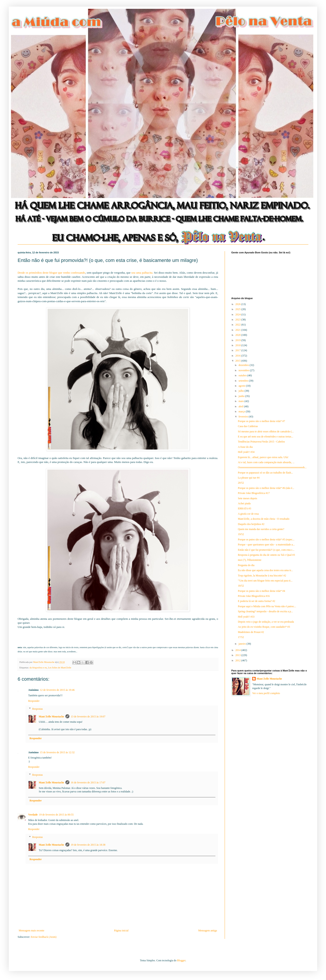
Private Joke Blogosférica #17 (254, 493)
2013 (238, 655)
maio (242, 401)
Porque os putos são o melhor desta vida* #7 (261, 421)
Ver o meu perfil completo (266, 693)
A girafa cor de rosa (248, 514)
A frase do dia (245, 447)
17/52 (241, 637)
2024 (238, 314)
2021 (238, 330)
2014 (238, 650)
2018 (238, 345)
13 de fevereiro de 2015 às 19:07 (88, 717)
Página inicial (121, 931)
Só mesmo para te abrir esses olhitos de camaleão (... (266, 431)
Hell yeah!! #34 (246, 452)
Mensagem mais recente (31, 931)
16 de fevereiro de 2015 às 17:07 (88, 783)
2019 (238, 340)
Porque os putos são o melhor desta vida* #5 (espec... (266, 539)
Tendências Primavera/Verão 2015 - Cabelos (261, 442)
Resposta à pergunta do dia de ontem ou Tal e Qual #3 (266, 555)
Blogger (181, 960)
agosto (242, 386)
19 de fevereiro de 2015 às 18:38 (88, 845)
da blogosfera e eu (38, 667)
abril (241, 406)
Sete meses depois (247, 498)
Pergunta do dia (246, 565)
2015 (238, 361)
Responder (34, 701)
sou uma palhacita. (143, 273)
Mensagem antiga (208, 931)
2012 (238, 660)
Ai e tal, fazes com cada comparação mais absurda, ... (266, 462)
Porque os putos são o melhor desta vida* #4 (261, 591)
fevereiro (244, 417)
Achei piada (244, 503)
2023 (238, 320)
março (242, 411)
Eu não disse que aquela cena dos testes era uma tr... (265, 570)
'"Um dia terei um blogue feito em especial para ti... (265, 581)
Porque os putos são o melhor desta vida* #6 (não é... (266, 488)
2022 (238, 325)
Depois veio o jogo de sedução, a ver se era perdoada (266, 622)
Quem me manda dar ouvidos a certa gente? (261, 529)
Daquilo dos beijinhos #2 (251, 524)
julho (242, 391)
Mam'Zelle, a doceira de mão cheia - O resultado (264, 519)
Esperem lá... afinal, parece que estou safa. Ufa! (263, 457)
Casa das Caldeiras (248, 426)
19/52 (241, 534)
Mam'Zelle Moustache (51, 717)
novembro (244, 370)
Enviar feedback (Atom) (44, 937)
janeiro (243, 644)
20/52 (241, 483)
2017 (238, 350)
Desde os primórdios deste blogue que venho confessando (51, 273)
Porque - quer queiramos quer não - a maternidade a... (266, 545)
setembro (244, 381)
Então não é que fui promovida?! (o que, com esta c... (266, 550)
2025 (238, 309)
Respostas (37, 709)
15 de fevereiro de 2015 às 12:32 (57, 752)
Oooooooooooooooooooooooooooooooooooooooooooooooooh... (272, 467)
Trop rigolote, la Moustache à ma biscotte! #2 (262, 576)
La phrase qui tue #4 (249, 478)
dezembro (244, 365)
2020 (238, 335)
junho (242, 396)
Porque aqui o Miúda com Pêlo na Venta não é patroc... (267, 606)
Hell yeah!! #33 (246, 617)
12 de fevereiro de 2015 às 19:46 (57, 690)
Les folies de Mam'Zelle (60, 667)
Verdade (33, 815)
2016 (238, 356)
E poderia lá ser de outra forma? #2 (257, 601)
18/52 (241, 586)
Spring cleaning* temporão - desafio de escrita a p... (265, 611)
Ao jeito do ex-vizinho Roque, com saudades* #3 (264, 627)
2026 (238, 304)
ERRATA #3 (244, 508)
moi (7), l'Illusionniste (250, 560)
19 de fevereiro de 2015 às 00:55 (56, 815)
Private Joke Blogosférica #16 (254, 596)
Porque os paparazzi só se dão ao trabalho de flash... (265, 473)
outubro (243, 375)
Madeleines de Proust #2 (251, 632)
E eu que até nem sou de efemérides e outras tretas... (266, 437)
